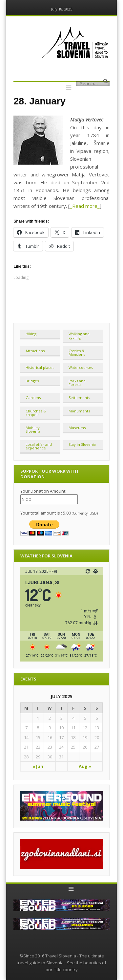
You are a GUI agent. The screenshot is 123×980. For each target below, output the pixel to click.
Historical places (40, 367)
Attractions (35, 351)
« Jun (38, 766)
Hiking (31, 334)
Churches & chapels (36, 413)
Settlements (79, 398)
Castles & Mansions (77, 353)
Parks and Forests (77, 383)
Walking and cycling (79, 336)
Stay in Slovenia (82, 444)
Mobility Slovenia (33, 429)
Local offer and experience (39, 446)
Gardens (33, 398)
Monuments (79, 411)
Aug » (85, 766)
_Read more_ (85, 206)
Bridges (32, 381)
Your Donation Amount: (43, 491)
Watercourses (81, 367)
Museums (77, 428)
